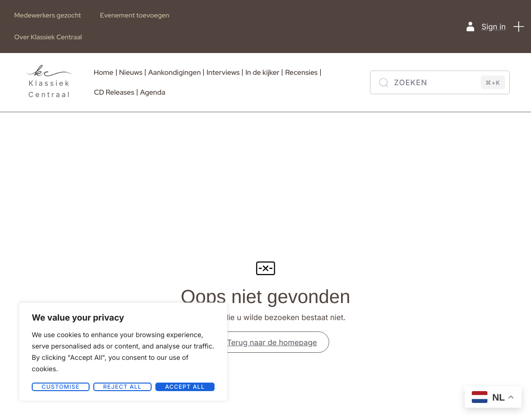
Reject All (122, 387)
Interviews (223, 72)
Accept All (185, 387)
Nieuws (130, 72)
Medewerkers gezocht (48, 16)
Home (104, 72)
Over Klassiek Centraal (48, 37)
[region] (123, 352)
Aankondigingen (175, 72)
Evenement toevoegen (135, 16)
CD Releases (114, 92)
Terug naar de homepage (265, 344)
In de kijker (262, 72)
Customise (61, 387)
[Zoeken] (440, 82)
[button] (519, 27)
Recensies (301, 72)
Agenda (153, 92)
